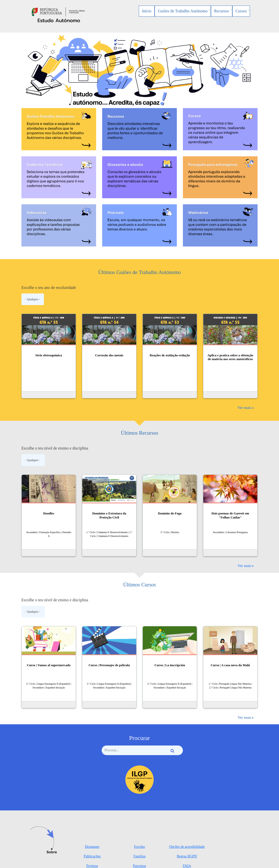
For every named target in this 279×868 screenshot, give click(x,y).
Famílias (139, 856)
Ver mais (244, 407)
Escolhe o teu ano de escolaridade (49, 288)
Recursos (222, 11)
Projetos (92, 866)
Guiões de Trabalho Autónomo (183, 11)
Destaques (92, 847)
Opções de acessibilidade (187, 847)
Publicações (92, 856)
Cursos (241, 11)
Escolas (140, 847)
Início (147, 11)
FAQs (187, 866)
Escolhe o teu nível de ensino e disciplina (55, 448)
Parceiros (139, 866)
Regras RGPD (187, 856)
